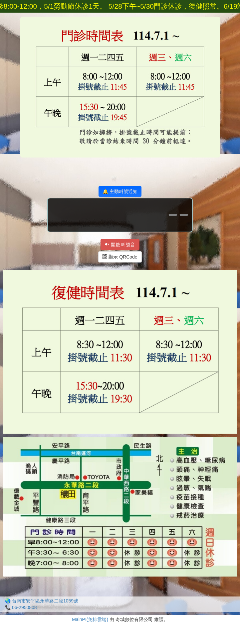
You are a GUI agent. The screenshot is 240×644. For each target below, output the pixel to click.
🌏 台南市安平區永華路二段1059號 (42, 601)
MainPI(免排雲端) (90, 619)
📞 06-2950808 (21, 607)
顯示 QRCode (120, 257)
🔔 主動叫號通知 (120, 191)
